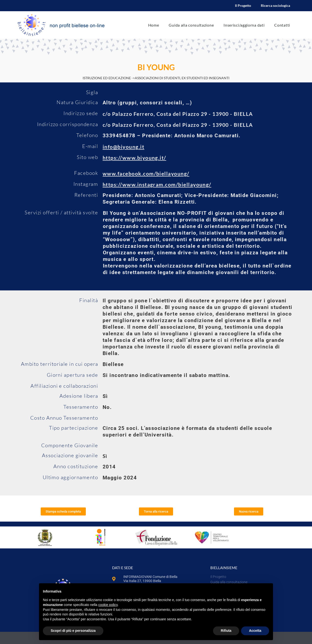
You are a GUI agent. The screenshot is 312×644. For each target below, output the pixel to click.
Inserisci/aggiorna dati (244, 25)
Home (154, 25)
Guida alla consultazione (191, 25)
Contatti (282, 25)
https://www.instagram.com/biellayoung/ (157, 184)
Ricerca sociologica (275, 5)
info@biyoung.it (123, 147)
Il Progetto (243, 5)
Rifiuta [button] (226, 631)
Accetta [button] (255, 631)
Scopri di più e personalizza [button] (73, 631)
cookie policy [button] (108, 605)
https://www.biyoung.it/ (134, 158)
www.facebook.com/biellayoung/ (146, 173)
